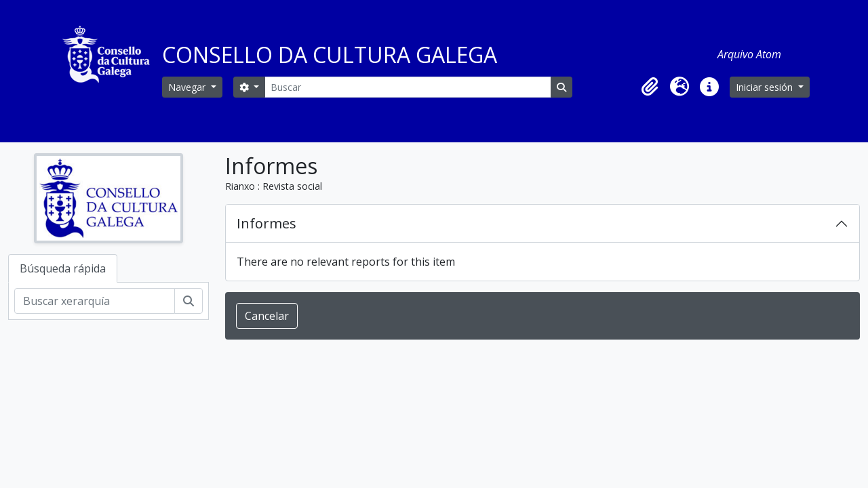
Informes (267, 223)
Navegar (188, 87)
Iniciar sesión (766, 87)
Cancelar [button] (267, 316)
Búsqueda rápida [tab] (63, 268)
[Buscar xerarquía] (95, 301)
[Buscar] (408, 87)
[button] (650, 87)
